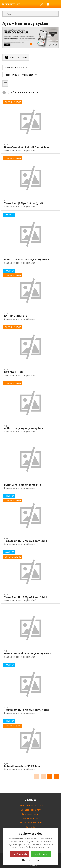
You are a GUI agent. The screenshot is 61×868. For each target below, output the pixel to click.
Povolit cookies (41, 854)
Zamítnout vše (20, 854)
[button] (31, 44)
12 (22, 68)
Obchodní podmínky (30, 810)
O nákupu (31, 800)
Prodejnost (27, 75)
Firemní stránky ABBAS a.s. (30, 806)
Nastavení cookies (30, 860)
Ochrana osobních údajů (31, 823)
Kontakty (30, 827)
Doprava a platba (31, 814)
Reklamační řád (30, 818)
